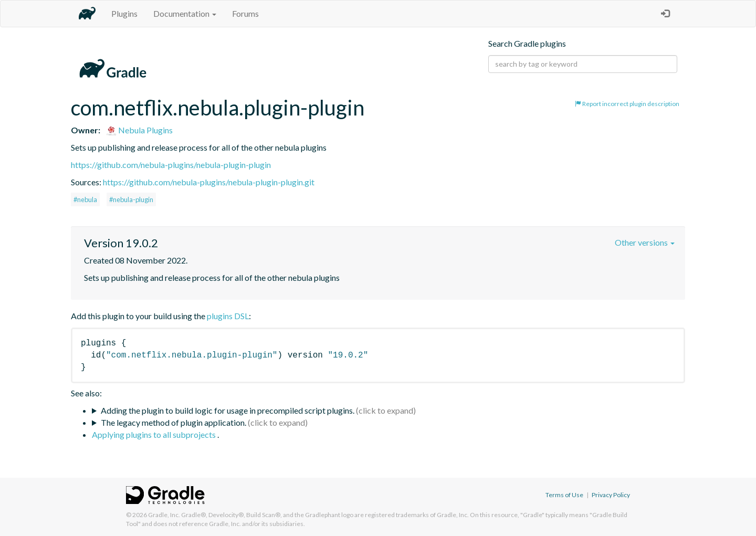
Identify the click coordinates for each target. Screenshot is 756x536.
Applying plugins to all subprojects (155, 434)
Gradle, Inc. (164, 515)
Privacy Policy (611, 495)
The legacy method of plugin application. (174, 422)
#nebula (85, 199)
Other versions (645, 242)
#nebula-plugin (131, 199)
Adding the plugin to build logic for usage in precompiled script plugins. (228, 410)
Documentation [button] (185, 13)
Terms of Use (564, 495)
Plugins (124, 13)
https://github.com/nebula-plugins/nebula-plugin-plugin (171, 165)
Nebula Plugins (139, 130)
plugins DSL (228, 316)
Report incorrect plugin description (627, 104)
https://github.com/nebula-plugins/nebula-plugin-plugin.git (209, 182)
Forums (245, 13)
